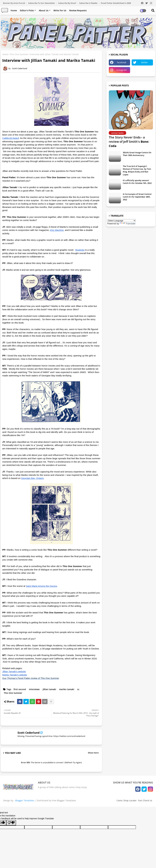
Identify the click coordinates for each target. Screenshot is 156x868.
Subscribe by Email (67, 3)
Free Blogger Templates (64, 800)
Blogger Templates (25, 800)
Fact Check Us (145, 800)
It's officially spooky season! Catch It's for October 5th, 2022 (137, 182)
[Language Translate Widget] (121, 221)
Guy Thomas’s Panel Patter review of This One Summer (31, 678)
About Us (44, 10)
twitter (144, 62)
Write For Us (60, 10)
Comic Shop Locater (127, 800)
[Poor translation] (11, 823)
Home (14, 10)
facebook (122, 62)
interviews (34, 689)
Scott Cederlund (28, 733)
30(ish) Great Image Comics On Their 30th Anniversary (137, 154)
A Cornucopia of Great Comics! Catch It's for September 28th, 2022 (137, 197)
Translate (128, 224)
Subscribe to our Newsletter (42, 3)
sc (78, 689)
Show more (93, 753)
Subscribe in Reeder (89, 3)
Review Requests (78, 10)
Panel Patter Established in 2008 (116, 3)
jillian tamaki (49, 689)
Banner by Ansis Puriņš (14, 3)
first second (20, 689)
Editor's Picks (27, 10)
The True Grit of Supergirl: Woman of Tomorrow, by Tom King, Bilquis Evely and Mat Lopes (137, 170)
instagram (122, 70)
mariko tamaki (67, 689)
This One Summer (19, 54)
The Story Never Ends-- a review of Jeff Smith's (129, 142)
